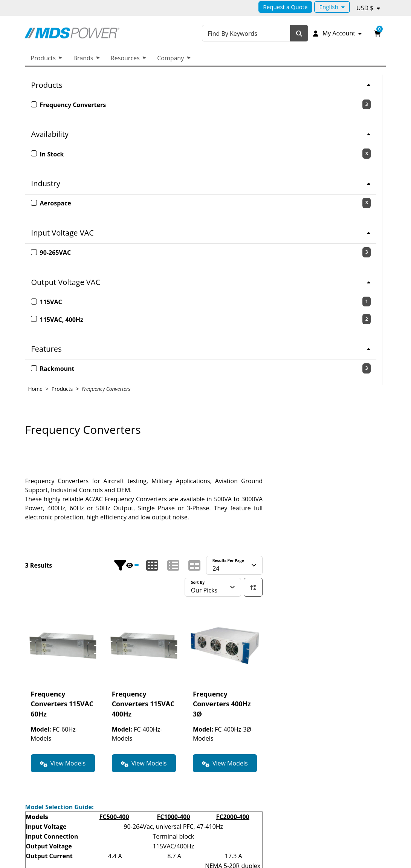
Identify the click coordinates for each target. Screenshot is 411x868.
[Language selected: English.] (332, 7)
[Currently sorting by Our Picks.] (336, 276)
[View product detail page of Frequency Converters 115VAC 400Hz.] (267, 352)
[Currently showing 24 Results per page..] (358, 255)
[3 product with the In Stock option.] (84, 154)
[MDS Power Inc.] (84, 33)
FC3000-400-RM (238, 588)
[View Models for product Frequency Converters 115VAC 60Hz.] (186, 453)
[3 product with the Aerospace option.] (84, 203)
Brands (83, 58)
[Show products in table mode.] (318, 255)
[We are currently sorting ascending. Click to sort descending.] (376, 276)
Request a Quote (285, 7)
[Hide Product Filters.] (250, 255)
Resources (125, 58)
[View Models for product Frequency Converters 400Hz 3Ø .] (348, 453)
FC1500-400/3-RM (297, 588)
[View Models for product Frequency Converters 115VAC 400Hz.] (267, 453)
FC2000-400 (356, 506)
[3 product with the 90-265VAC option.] (84, 253)
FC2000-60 (356, 671)
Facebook (355, 820)
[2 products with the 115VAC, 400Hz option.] (84, 319)
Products (43, 58)
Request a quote (344, 844)
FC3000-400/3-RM (356, 588)
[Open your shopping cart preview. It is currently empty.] (377, 33)
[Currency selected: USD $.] (368, 8)
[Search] (300, 33)
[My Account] (337, 33)
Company (170, 58)
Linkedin (310, 820)
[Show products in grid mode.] (275, 255)
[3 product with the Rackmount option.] (84, 369)
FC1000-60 (297, 671)
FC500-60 (237, 671)
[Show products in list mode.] (296, 255)
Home (159, 78)
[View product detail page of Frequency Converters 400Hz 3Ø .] (348, 352)
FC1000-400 (297, 506)
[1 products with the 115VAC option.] (84, 302)
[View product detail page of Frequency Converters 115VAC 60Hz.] (186, 352)
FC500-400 (238, 506)
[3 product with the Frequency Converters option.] (84, 105)
